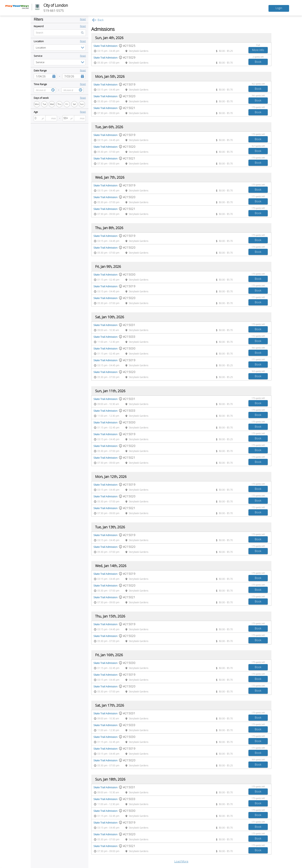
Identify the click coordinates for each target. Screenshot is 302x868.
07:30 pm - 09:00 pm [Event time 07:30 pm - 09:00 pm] (108, 113)
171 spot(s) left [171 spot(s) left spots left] (258, 196)
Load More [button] (181, 861)
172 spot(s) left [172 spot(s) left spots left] (258, 336)
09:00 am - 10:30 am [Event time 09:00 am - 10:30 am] (108, 330)
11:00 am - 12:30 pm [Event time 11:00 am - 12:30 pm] (108, 342)
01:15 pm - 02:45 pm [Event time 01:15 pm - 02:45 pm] (108, 280)
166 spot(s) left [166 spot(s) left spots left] (258, 95)
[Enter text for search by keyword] (60, 33)
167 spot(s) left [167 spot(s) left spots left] (258, 146)
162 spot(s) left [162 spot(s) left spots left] (258, 84)
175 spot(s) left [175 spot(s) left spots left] (258, 107)
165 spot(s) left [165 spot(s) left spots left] (258, 371)
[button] (54, 76)
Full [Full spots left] (258, 45)
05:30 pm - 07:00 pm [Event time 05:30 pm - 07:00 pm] (108, 63)
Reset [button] (83, 19)
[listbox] (60, 48)
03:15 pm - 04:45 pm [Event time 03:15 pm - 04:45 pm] (108, 51)
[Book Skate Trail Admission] (258, 62)
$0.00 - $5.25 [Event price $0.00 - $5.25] (226, 51)
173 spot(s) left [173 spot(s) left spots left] (258, 134)
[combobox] (42, 76)
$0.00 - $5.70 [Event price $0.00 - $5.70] (226, 63)
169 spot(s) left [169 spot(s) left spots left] (258, 759)
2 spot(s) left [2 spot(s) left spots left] (258, 57)
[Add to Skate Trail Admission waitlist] (258, 50)
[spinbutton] (37, 118)
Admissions (103, 29)
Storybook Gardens (138, 51)
